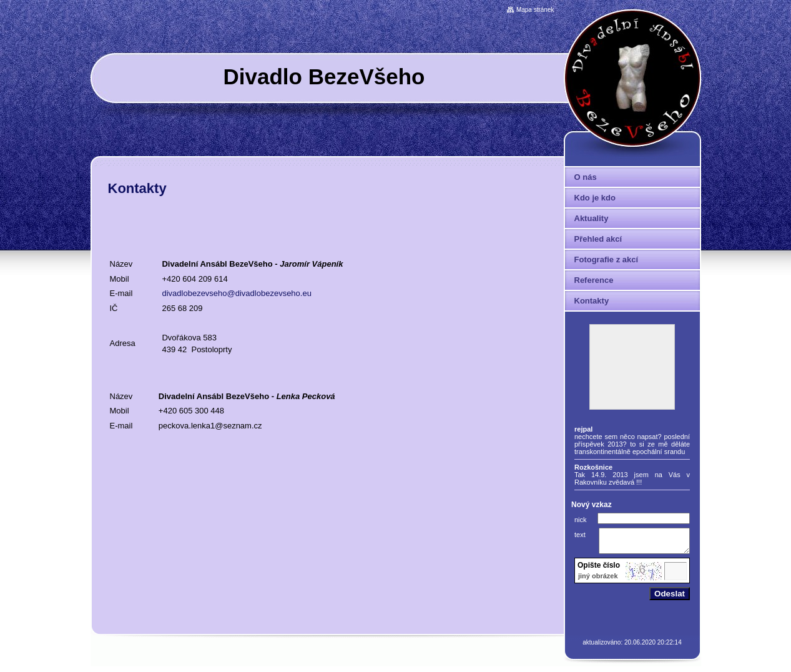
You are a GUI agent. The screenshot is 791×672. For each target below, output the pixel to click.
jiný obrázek (598, 581)
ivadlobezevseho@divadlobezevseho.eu (239, 293)
